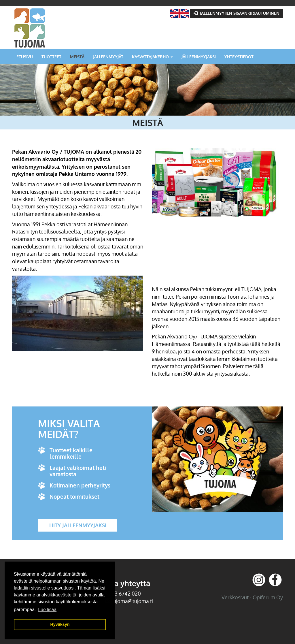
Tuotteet (51, 57)
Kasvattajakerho (152, 57)
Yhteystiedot (239, 57)
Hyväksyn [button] (60, 624)
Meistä (77, 57)
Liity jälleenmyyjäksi (78, 525)
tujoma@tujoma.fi (132, 601)
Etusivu (25, 57)
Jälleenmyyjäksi (199, 57)
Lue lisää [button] (47, 610)
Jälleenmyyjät (108, 57)
